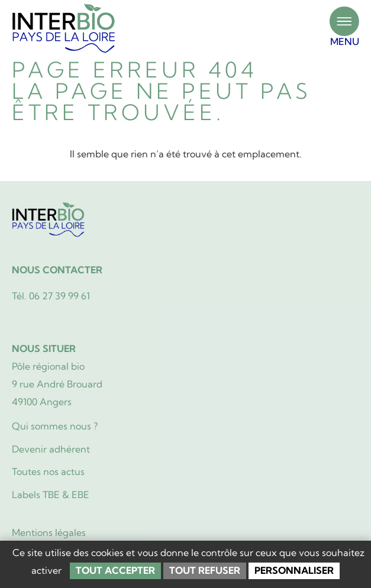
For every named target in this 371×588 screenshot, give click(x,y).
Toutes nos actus (48, 471)
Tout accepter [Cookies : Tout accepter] (115, 570)
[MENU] (344, 21)
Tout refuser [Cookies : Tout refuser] (205, 570)
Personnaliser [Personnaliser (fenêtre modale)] (294, 570)
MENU (345, 41)
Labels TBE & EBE (51, 495)
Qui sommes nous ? (55, 426)
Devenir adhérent (51, 449)
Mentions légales (49, 532)
